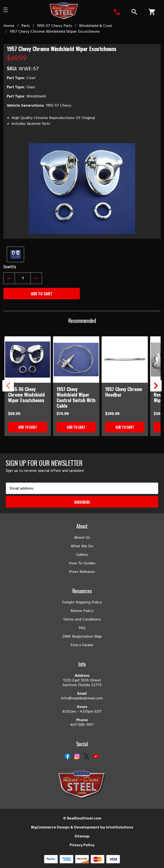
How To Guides (82, 563)
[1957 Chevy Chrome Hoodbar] (125, 360)
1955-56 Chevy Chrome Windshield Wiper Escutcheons (26, 394)
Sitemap (82, 836)
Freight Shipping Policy (82, 602)
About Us (82, 537)
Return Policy (82, 611)
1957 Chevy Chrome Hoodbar (124, 392)
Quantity (10, 266)
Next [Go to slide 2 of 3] (156, 391)
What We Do (82, 546)
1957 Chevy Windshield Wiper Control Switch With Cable (76, 397)
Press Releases (82, 572)
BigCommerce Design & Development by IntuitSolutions (82, 827)
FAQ (82, 628)
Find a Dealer (82, 645)
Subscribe (82, 502)
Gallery (82, 555)
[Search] (134, 12)
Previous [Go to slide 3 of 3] (8, 391)
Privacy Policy (82, 845)
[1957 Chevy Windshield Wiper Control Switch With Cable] (76, 360)
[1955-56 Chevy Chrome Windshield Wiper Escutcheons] (28, 360)
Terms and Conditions (82, 619)
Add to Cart (28, 427)
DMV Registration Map (82, 636)
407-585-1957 (82, 725)
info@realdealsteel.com (82, 698)
